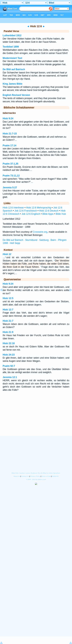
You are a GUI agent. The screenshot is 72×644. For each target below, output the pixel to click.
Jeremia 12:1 (10, 377)
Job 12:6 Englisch (31, 214)
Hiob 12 (7, 254)
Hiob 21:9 (8, 332)
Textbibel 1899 (11, 47)
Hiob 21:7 (8, 321)
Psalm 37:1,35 (10, 164)
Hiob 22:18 (9, 343)
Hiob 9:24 (8, 118)
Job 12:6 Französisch (26, 211)
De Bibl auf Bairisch (14, 69)
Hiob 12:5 (8, 298)
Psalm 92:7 (9, 366)
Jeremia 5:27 (10, 188)
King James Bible (13, 84)
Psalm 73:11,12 (11, 176)
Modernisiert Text (12, 58)
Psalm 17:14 (10, 146)
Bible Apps (48, 214)
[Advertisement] (36, 419)
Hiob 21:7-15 (10, 134)
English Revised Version (16, 95)
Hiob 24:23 (9, 355)
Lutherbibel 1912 (12, 35)
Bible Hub (61, 214)
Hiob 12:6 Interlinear (13, 208)
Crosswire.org (40, 232)
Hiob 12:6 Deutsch (49, 211)
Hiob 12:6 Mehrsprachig (39, 208)
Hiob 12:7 (8, 310)
